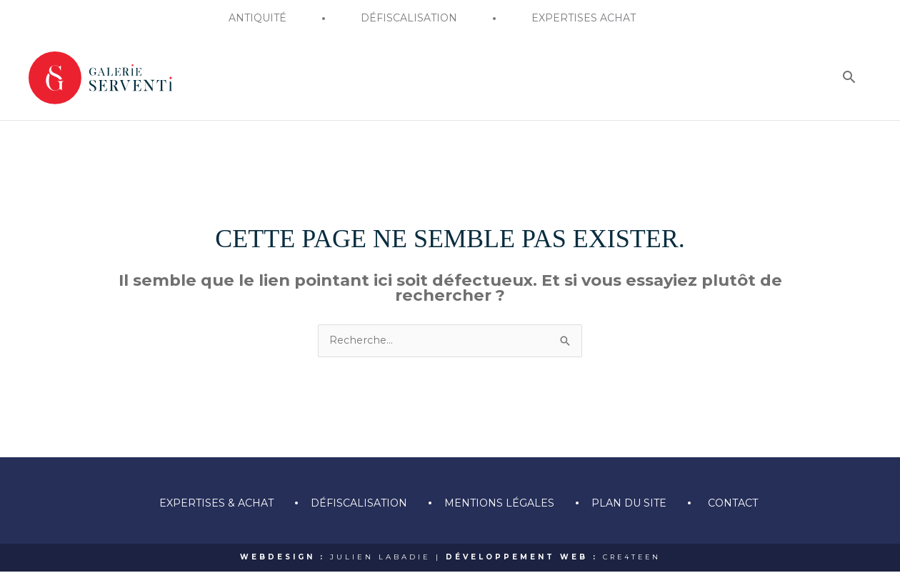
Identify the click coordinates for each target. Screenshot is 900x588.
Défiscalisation (355, 519)
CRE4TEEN (632, 573)
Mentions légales (500, 519)
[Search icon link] (849, 128)
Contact (742, 519)
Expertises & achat (208, 519)
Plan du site (634, 519)
